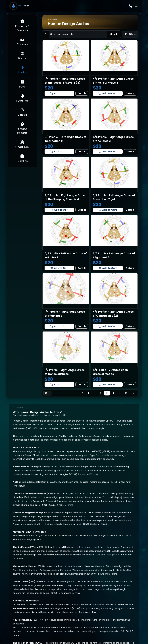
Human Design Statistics (20, 621)
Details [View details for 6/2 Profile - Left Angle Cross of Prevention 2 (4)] (130, 210)
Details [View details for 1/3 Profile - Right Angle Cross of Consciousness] (82, 384)
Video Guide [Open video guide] (105, 618)
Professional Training (61, 610)
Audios (37, 601)
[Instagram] (92, 635)
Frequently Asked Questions (84, 602)
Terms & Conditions (81, 613)
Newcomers (19, 608)
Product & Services (18, 613)
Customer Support (129, 593)
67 (126, 393)
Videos (37, 614)
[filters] (130, 34)
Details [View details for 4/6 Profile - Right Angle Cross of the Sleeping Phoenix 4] (82, 210)
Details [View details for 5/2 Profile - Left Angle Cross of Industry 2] (82, 268)
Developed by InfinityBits (124, 635)
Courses (38, 593)
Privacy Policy (83, 608)
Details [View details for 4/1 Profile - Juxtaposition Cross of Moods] (130, 384)
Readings (38, 610)
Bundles (59, 604)
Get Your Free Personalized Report (20, 600)
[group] (84, 559)
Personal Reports (59, 594)
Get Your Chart (20, 593)
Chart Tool (60, 600)
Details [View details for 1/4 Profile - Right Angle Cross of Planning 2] (82, 326)
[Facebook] (98, 635)
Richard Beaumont (81, 594)
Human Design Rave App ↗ (105, 598)
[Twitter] (104, 635)
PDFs (36, 606)
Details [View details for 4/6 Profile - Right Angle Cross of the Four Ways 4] (130, 93)
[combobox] (47, 393)
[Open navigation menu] (136, 6)
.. (95, 393)
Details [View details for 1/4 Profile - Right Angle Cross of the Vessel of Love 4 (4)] (82, 93)
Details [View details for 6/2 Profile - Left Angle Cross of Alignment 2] (130, 268)
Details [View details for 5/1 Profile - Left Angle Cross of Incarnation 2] (82, 152)
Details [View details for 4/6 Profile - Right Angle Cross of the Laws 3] (130, 152)
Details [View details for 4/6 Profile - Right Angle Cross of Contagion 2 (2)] (130, 326)
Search (114, 34)
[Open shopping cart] (131, 6)
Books (37, 597)
